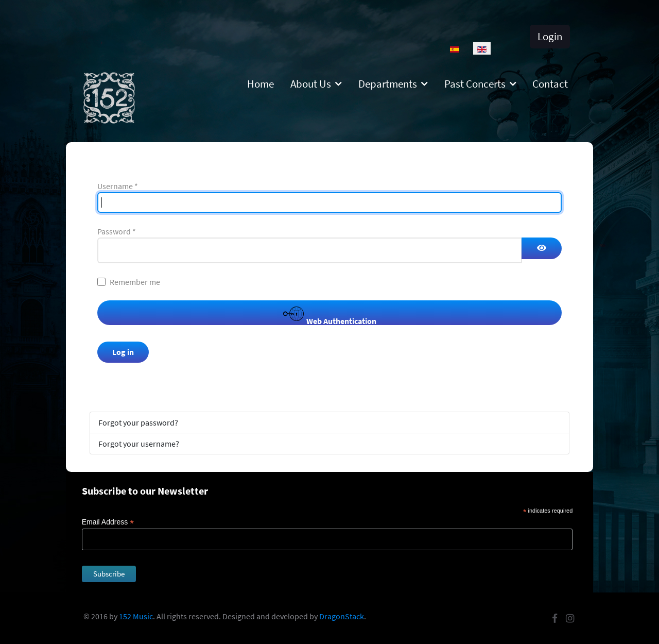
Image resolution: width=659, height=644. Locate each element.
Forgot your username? (139, 444)
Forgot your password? (138, 422)
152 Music (136, 616)
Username (118, 186)
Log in (123, 352)
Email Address (108, 522)
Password (117, 231)
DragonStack (342, 616)
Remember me (135, 282)
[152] (109, 97)
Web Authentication (330, 314)
